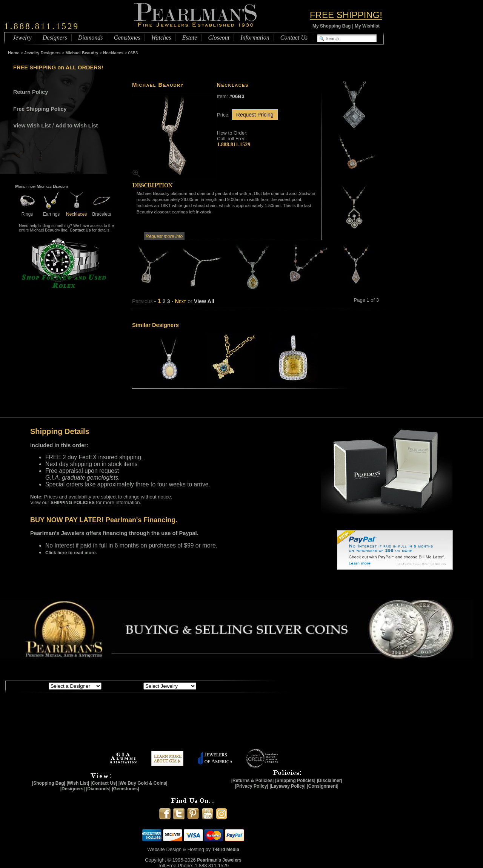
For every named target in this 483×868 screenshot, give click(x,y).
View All (204, 301)
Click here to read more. (71, 553)
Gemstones (127, 38)
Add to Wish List (77, 126)
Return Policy (31, 92)
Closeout (219, 38)
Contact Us (294, 38)
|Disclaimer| (329, 781)
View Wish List (32, 126)
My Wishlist (367, 26)
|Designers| (73, 789)
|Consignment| (323, 786)
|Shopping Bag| (49, 783)
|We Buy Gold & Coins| (143, 783)
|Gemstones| (126, 789)
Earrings (51, 211)
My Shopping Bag (331, 26)
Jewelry (22, 38)
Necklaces (113, 53)
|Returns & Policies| (253, 781)
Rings (27, 211)
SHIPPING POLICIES (73, 503)
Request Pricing (255, 115)
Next (180, 301)
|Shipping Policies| (295, 781)
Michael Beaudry (82, 53)
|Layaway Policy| (287, 786)
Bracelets (102, 211)
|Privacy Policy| (252, 786)
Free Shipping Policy (40, 109)
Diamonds (91, 38)
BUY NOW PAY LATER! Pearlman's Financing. (104, 520)
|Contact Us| (104, 783)
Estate (189, 38)
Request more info (164, 236)
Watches (161, 38)
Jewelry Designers (42, 53)
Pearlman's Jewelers (219, 860)
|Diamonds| (98, 789)
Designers (55, 38)
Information (255, 38)
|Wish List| (78, 783)
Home (14, 53)
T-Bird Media (226, 850)
